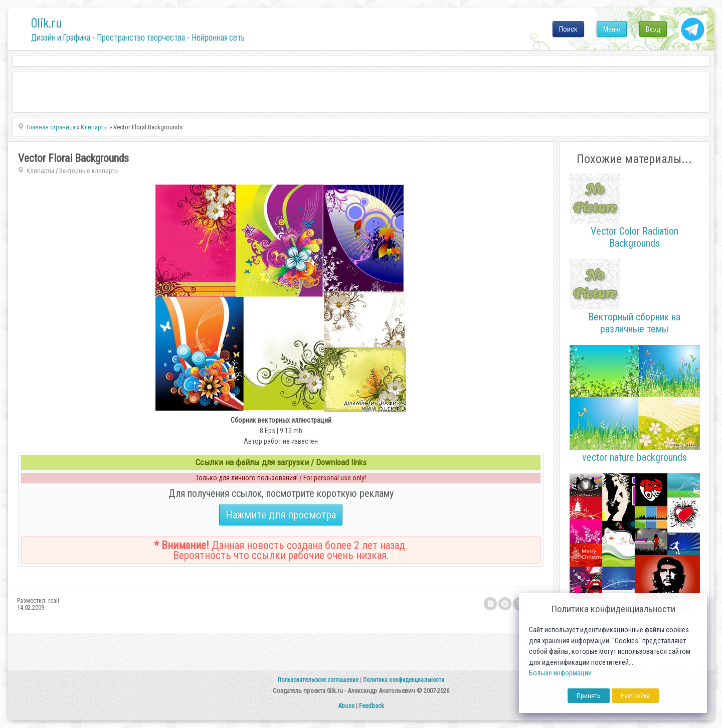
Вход (653, 29)
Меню (612, 29)
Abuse (346, 706)
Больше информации (560, 673)
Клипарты (40, 171)
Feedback (372, 706)
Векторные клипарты (89, 171)
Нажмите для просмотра (281, 515)
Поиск (568, 29)
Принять (589, 696)
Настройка (635, 696)
